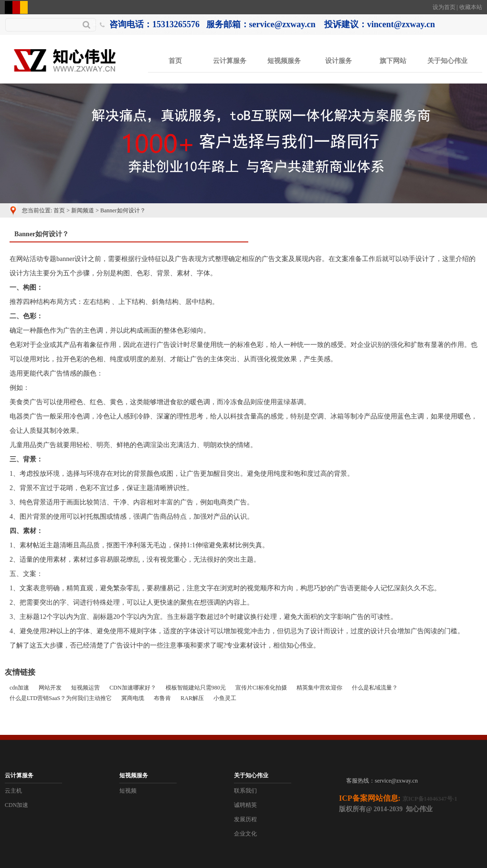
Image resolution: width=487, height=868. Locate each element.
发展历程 (245, 819)
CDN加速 (16, 805)
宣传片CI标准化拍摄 (261, 688)
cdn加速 (19, 688)
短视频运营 (85, 688)
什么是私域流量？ (375, 688)
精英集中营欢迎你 (319, 688)
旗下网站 (393, 61)
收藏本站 (471, 7)
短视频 (128, 791)
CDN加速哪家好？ (132, 688)
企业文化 (245, 834)
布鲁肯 (162, 698)
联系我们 (245, 791)
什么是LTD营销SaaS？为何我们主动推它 (61, 698)
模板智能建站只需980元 (196, 688)
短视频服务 (284, 61)
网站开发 (50, 688)
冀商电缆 (133, 698)
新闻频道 (83, 210)
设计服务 (339, 61)
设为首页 (444, 7)
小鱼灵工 (225, 698)
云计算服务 (230, 61)
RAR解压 (192, 698)
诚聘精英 (245, 805)
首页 (175, 61)
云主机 (13, 791)
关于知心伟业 (447, 61)
